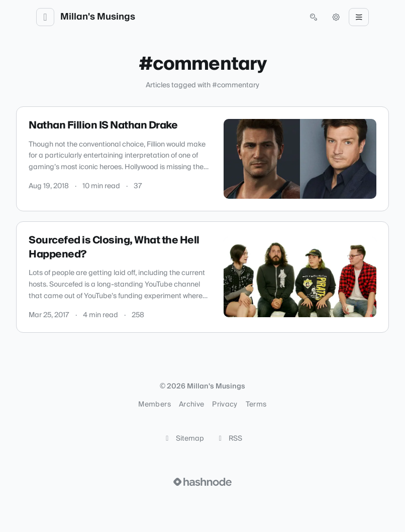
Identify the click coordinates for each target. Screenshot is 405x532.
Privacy (225, 405)
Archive (191, 405)
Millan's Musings (98, 17)
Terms (256, 405)
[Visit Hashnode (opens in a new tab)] (202, 482)
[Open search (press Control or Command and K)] (314, 17)
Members (154, 405)
